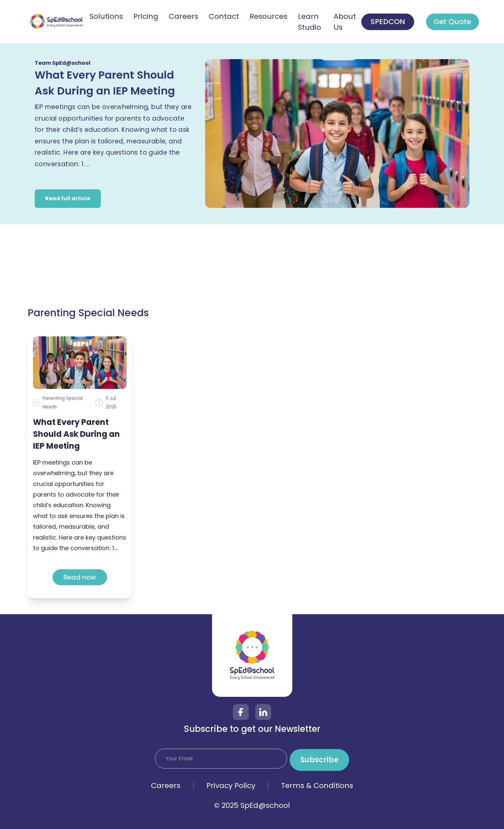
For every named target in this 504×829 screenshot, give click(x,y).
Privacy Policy (231, 786)
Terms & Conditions (317, 786)
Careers (166, 786)
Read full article (68, 198)
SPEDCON (388, 22)
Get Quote (452, 22)
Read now (80, 577)
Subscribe (319, 760)
